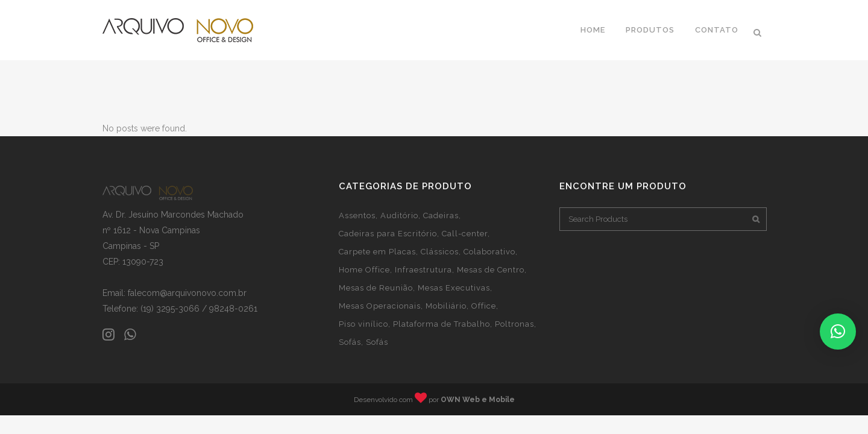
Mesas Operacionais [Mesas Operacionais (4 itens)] (380, 306)
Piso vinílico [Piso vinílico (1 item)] (363, 324)
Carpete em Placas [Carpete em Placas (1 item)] (377, 252)
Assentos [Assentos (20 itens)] (357, 215)
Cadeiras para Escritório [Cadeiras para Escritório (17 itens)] (388, 234)
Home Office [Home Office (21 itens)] (364, 270)
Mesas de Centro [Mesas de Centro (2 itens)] (491, 270)
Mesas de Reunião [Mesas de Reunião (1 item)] (376, 288)
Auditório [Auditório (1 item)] (399, 215)
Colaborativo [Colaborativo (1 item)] (489, 252)
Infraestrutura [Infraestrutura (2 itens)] (423, 270)
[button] (838, 332)
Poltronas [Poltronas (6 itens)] (514, 324)
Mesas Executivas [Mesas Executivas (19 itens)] (454, 288)
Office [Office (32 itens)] (484, 306)
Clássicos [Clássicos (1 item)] (440, 252)
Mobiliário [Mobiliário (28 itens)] (446, 306)
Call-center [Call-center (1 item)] (465, 234)
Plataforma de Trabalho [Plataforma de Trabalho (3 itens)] (442, 324)
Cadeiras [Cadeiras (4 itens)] (441, 215)
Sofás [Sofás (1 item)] (350, 342)
